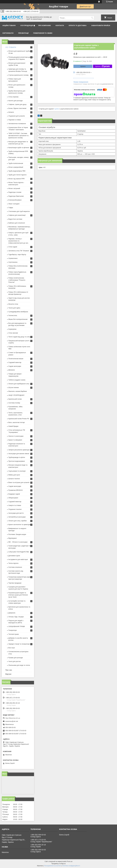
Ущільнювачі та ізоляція (17, 471)
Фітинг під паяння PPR (16, 179)
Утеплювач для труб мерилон (19, 211)
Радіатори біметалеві (16, 196)
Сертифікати (8, 33)
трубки (57, 109)
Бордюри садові (14, 494)
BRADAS (12, 370)
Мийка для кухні (14, 475)
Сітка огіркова (13, 97)
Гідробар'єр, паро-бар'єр (17, 254)
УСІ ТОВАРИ (11, 47)
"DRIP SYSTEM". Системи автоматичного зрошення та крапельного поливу (18, 136)
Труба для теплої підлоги (17, 175)
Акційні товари (9, 25)
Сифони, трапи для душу (17, 104)
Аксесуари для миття (16, 513)
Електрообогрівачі (15, 200)
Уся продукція (27, 25)
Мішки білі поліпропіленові (18, 319)
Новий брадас (13, 426)
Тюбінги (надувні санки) (17, 380)
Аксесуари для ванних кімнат (19, 454)
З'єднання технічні (15, 509)
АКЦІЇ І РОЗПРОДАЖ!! (16, 395)
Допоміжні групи (14, 556)
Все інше (12, 648)
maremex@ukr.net (12, 721)
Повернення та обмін (43, 33)
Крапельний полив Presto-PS (19, 419)
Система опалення (15, 567)
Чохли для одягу (14, 308)
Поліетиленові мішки (16, 359)
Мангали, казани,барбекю (18, 391)
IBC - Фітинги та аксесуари (18, 542)
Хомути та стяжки (15, 505)
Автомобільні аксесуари (17, 517)
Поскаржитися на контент (53, 866)
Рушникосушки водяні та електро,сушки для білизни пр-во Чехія (18, 595)
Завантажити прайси (101, 25)
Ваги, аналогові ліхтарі (17, 422)
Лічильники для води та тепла (19, 665)
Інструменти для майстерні (18, 559)
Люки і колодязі (14, 204)
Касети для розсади (15, 101)
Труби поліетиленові (16, 163)
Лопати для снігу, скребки (17, 521)
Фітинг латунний (14, 188)
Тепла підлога (13, 563)
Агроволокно (13, 258)
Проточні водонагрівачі (17, 461)
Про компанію (45, 25)
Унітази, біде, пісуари (16, 617)
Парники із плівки (15, 120)
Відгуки (8, 674)
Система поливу (14, 403)
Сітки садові (13, 247)
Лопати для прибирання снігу (19, 384)
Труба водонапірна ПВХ (17, 171)
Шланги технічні (14, 479)
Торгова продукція (15, 583)
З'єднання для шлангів (17, 116)
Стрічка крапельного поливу (18, 75)
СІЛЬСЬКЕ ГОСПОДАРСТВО (19, 552)
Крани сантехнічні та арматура (19, 524)
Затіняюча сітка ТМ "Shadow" (19, 251)
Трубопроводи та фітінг (17, 457)
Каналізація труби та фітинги (19, 148)
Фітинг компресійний (16, 167)
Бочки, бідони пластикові (17, 108)
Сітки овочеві (13, 333)
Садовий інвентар (15, 362)
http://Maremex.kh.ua (13, 718)
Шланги (11, 112)
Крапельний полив (15, 399)
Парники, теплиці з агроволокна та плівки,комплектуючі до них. (18, 241)
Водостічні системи (15, 219)
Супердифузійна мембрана (18, 312)
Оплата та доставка (78, 25)
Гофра (11, 208)
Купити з (102, 66)
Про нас (9, 670)
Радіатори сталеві (15, 192)
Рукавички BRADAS (15, 490)
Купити (83, 66)
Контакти (60, 25)
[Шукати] (92, 18)
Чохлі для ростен (15, 661)
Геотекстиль (13, 315)
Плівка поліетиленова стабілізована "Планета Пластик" (17, 280)
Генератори (13, 630)
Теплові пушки (14, 634)
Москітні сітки (13, 304)
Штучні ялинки (14, 387)
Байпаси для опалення (17, 223)
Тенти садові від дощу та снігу (19, 337)
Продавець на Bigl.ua (58, 864)
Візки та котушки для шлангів (19, 482)
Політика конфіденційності (71, 866)
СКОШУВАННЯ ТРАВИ (17, 626)
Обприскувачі (13, 498)
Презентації (23, 33)
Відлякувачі (12, 538)
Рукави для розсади (16, 658)
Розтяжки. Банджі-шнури (17, 534)
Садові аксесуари (15, 366)
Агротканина (13, 262)
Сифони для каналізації (17, 215)
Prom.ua (70, 861)
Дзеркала (12, 613)
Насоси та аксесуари (16, 436)
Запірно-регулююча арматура (19, 450)
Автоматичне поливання (17, 124)
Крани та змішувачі (15, 440)
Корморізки (12, 329)
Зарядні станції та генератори (19, 644)
